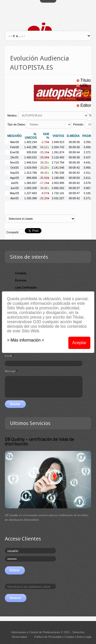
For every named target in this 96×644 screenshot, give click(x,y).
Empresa (21, 280)
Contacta (21, 273)
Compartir (13, 232)
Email (9, 356)
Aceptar (79, 343)
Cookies (69, 637)
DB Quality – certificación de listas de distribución (39, 442)
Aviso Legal (84, 637)
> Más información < (26, 340)
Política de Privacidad (48, 637)
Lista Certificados (26, 287)
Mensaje (11, 371)
